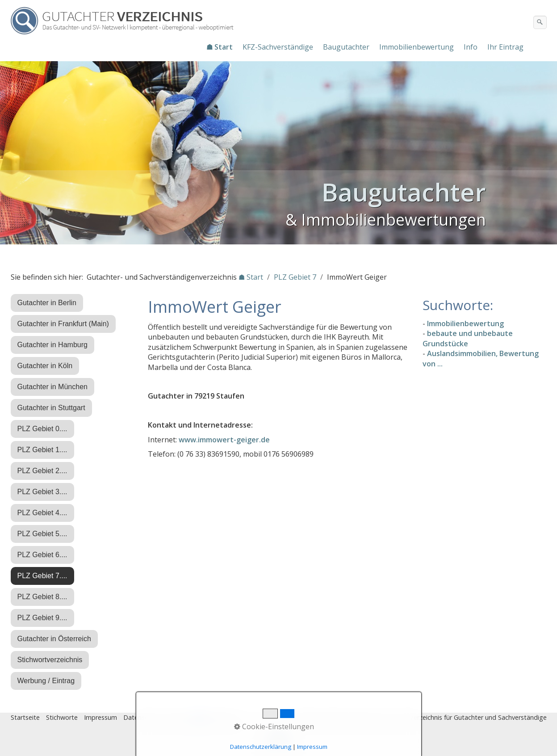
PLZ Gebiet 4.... (42, 513)
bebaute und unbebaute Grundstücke (468, 338)
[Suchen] (540, 22)
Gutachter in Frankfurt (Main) (63, 324)
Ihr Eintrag (505, 47)
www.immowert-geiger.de (224, 440)
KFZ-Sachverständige (278, 47)
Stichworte (62, 717)
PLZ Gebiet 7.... (42, 576)
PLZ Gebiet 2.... (42, 471)
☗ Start (220, 47)
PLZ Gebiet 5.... (42, 534)
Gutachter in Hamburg (52, 345)
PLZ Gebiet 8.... (42, 597)
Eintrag (178, 717)
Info (471, 47)
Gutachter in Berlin (47, 303)
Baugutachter (346, 47)
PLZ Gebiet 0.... (42, 429)
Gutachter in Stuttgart (51, 408)
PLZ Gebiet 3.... (42, 492)
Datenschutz (142, 717)
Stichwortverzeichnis (50, 660)
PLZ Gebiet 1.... (42, 450)
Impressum (101, 717)
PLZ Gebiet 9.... (42, 618)
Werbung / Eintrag (46, 681)
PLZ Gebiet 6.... (42, 555)
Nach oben (279, 741)
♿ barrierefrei (215, 717)
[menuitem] (220, 47)
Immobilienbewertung (417, 47)
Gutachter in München (52, 387)
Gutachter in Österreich (54, 639)
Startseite (25, 717)
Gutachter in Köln (45, 366)
